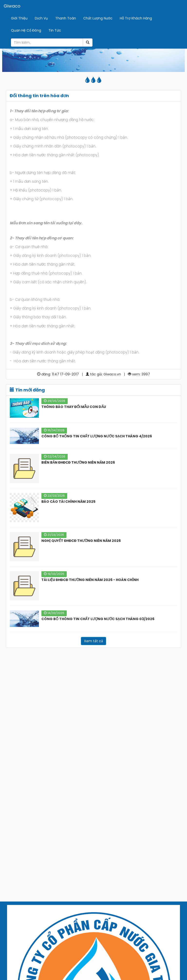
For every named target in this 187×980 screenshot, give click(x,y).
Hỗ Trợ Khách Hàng (136, 18)
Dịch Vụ (41, 18)
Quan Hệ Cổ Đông (26, 30)
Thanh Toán (66, 18)
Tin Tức (55, 30)
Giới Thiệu (19, 18)
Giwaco (12, 6)
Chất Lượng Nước (98, 18)
